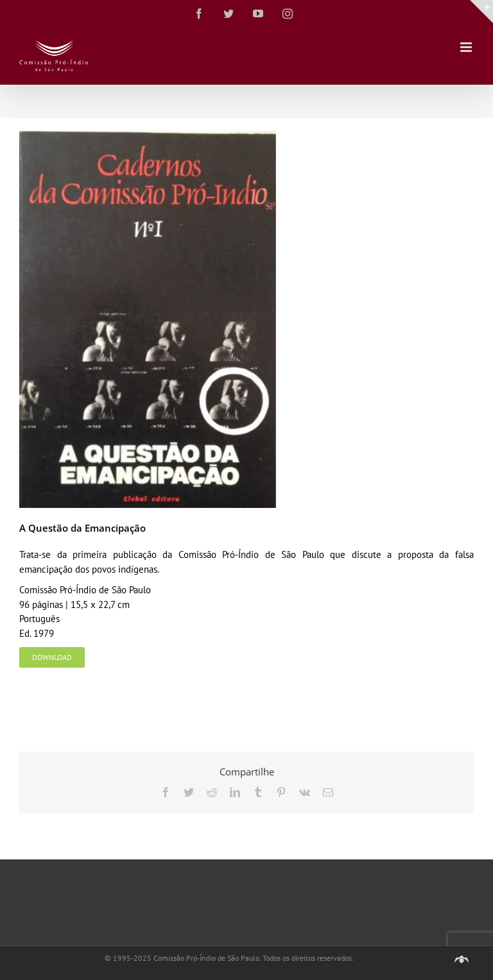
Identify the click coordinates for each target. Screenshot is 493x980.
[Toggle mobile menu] (467, 47)
